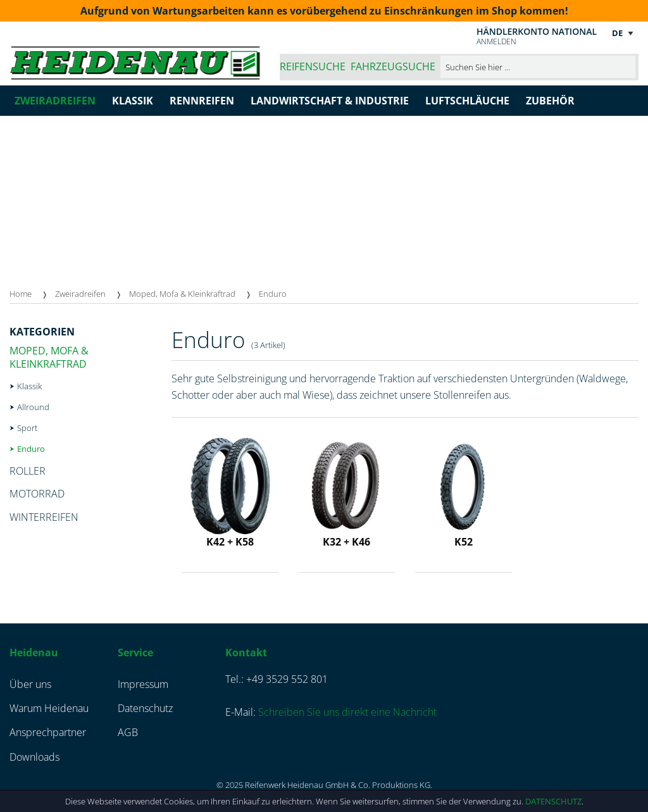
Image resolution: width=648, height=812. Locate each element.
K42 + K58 (230, 542)
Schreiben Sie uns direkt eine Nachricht (347, 712)
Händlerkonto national (537, 31)
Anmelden (496, 41)
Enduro (273, 294)
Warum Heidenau (49, 708)
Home (21, 294)
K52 (464, 542)
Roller (28, 471)
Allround (33, 407)
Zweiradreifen (80, 294)
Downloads (34, 757)
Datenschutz (553, 801)
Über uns (30, 684)
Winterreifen (44, 517)
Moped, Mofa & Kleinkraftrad (182, 294)
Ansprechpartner (48, 732)
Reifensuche (313, 66)
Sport (27, 428)
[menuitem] (32, 294)
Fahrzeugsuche (393, 66)
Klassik (29, 386)
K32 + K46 (346, 542)
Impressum (143, 684)
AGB (128, 732)
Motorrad (37, 494)
